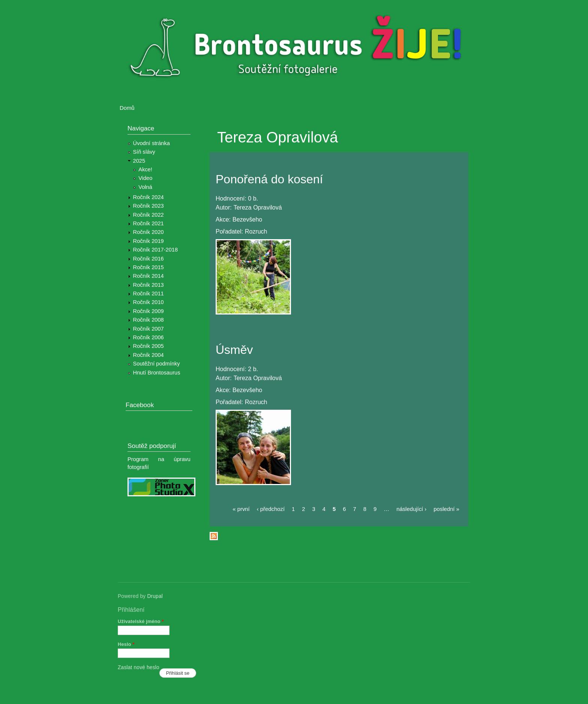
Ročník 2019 (148, 241)
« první (241, 509)
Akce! (145, 169)
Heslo (126, 644)
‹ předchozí (271, 509)
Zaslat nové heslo (139, 667)
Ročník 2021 (148, 223)
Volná (145, 187)
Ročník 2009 (148, 311)
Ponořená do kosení (269, 179)
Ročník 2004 (148, 355)
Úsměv (234, 350)
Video (145, 178)
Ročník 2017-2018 (155, 250)
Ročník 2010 (148, 302)
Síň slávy (144, 152)
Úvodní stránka (151, 143)
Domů (127, 108)
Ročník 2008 (148, 320)
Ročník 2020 (148, 232)
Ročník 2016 (148, 259)
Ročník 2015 (148, 267)
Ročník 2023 (148, 206)
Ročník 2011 (148, 294)
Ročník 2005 (148, 346)
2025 (139, 161)
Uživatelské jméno (141, 621)
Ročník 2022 (148, 215)
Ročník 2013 (148, 285)
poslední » (446, 509)
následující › (411, 509)
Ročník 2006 (148, 337)
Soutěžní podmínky (157, 364)
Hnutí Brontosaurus (157, 373)
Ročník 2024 (148, 197)
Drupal (155, 596)
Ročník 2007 (148, 329)
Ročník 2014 (148, 276)
